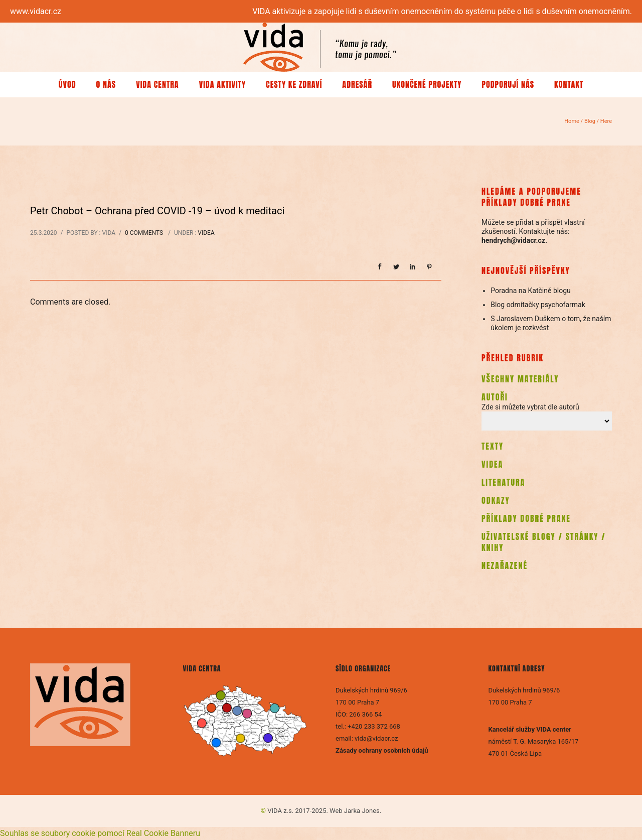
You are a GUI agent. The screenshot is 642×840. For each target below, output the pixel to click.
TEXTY (493, 446)
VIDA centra (157, 84)
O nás (106, 84)
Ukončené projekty (427, 84)
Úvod (67, 84)
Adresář (357, 84)
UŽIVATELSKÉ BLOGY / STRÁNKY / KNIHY (544, 542)
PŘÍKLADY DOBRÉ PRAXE (526, 518)
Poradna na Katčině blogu (531, 291)
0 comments (144, 233)
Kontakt (569, 84)
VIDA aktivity (222, 84)
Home (572, 121)
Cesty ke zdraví (294, 84)
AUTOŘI (495, 397)
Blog (590, 121)
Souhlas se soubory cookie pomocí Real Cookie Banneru (100, 833)
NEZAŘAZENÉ (505, 566)
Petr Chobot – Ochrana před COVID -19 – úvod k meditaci (157, 211)
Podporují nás (508, 84)
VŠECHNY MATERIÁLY (520, 379)
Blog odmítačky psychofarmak (538, 305)
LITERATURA (503, 482)
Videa (206, 233)
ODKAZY (496, 500)
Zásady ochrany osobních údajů (383, 750)
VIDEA (492, 464)
